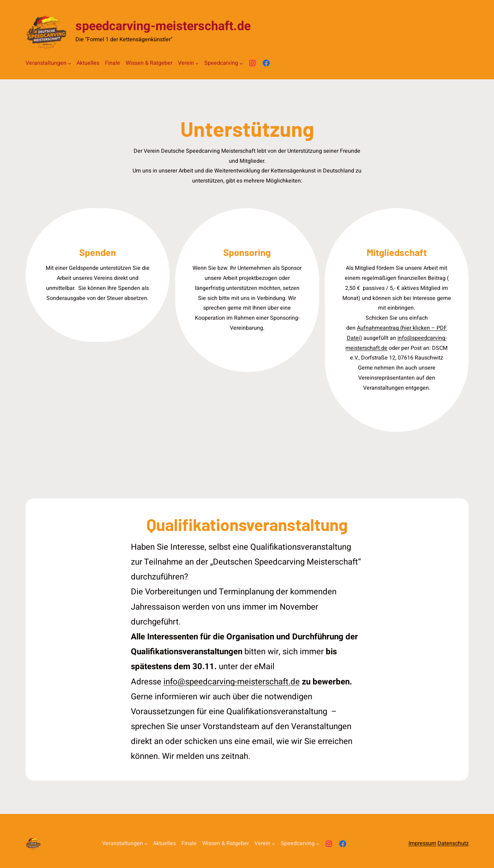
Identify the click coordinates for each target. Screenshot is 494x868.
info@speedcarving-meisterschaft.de (232, 682)
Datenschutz (453, 843)
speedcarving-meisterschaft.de (163, 26)
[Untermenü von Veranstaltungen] (70, 63)
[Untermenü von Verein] (197, 63)
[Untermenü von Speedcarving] (241, 63)
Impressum (422, 843)
